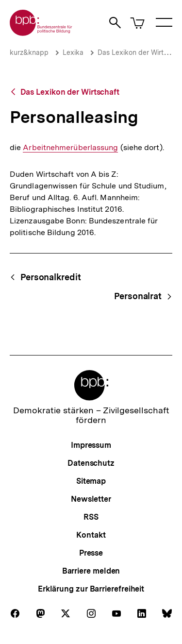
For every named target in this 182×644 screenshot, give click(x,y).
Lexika (73, 52)
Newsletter (91, 499)
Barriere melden (91, 571)
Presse (91, 553)
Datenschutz (91, 463)
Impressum (91, 445)
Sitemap (91, 481)
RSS (91, 517)
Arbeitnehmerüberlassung (70, 148)
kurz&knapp (29, 52)
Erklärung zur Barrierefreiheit (91, 589)
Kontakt (91, 535)
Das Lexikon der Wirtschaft (70, 92)
